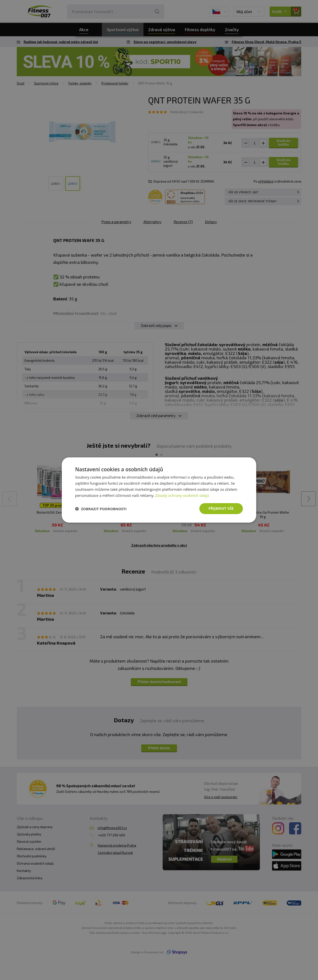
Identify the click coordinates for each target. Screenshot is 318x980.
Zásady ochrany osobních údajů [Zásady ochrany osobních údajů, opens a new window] (182, 495)
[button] (101, 509)
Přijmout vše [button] (221, 508)
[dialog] (159, 490)
